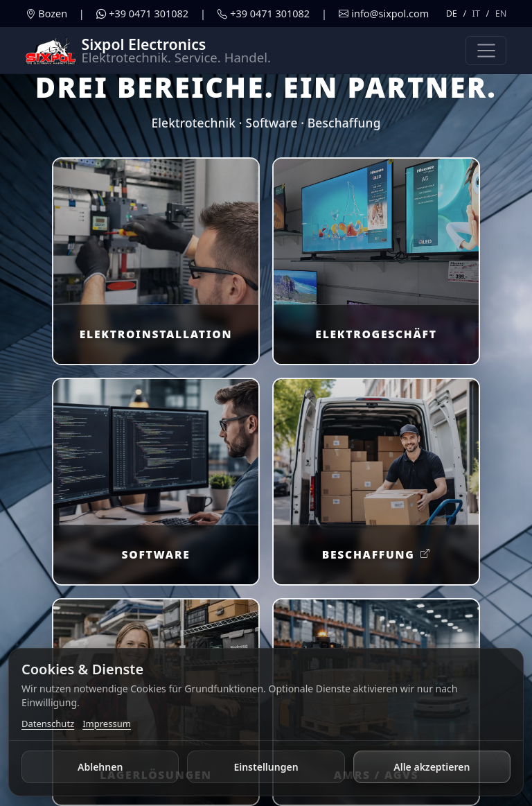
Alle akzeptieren (432, 767)
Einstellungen (266, 767)
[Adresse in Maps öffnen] (46, 14)
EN (501, 13)
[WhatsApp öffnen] (142, 14)
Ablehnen (100, 767)
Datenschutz (48, 724)
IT (476, 13)
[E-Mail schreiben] (384, 14)
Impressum (107, 724)
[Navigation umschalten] (486, 51)
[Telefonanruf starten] (264, 14)
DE (452, 13)
